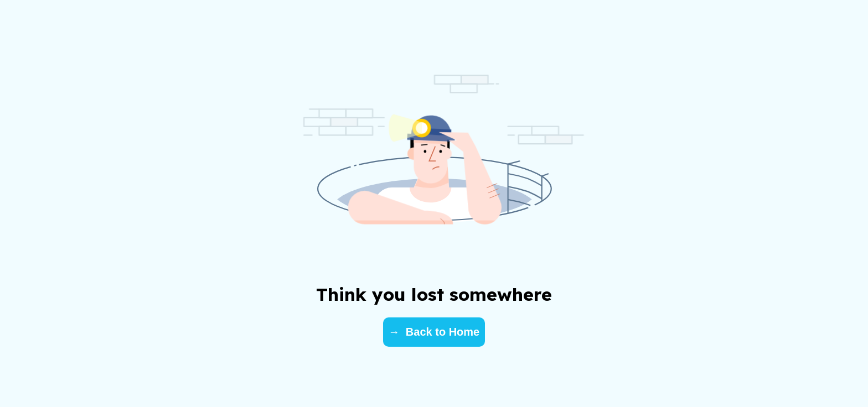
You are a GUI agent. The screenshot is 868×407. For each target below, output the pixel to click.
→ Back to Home (434, 332)
